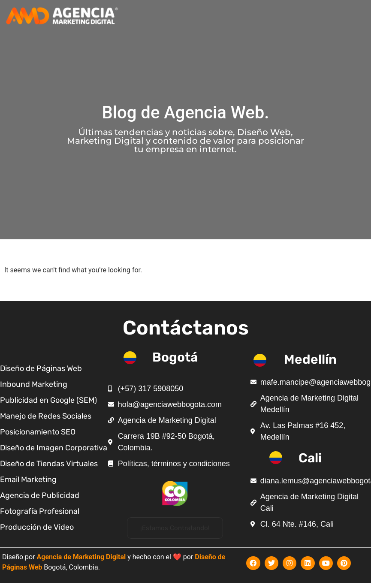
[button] (175, 528)
